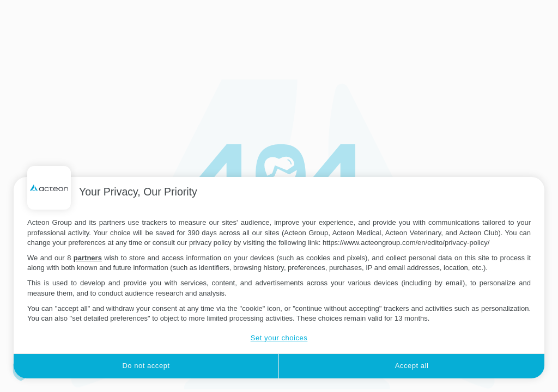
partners (88, 258)
